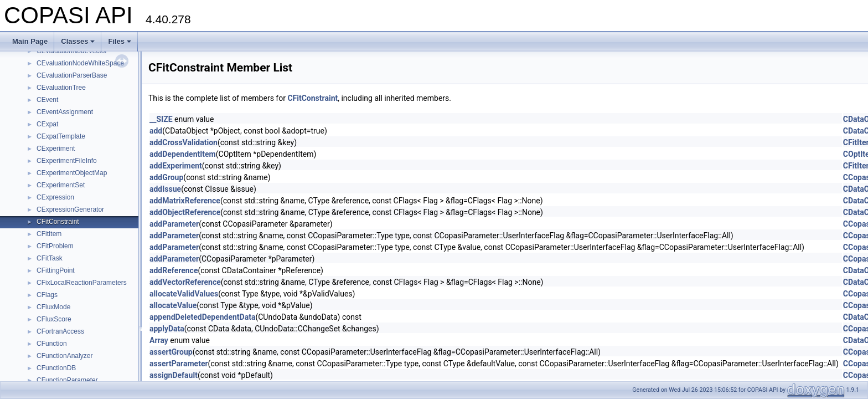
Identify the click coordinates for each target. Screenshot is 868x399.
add (156, 131)
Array (159, 340)
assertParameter (179, 364)
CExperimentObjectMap (72, 173)
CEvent (47, 100)
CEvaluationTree (61, 88)
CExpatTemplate (61, 136)
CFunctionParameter (67, 380)
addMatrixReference (185, 201)
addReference (174, 270)
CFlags (47, 295)
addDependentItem (183, 154)
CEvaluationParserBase (72, 75)
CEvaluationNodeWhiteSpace (80, 63)
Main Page (30, 41)
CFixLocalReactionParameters (82, 283)
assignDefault (174, 375)
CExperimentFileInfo (67, 161)
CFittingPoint (56, 270)
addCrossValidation (184, 142)
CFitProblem (55, 246)
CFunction (52, 344)
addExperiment (176, 166)
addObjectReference (185, 212)
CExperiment (56, 149)
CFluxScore (54, 319)
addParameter (174, 224)
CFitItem (49, 234)
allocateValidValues (184, 294)
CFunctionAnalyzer (64, 356)
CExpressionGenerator (70, 209)
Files (120, 41)
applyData (167, 329)
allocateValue (173, 305)
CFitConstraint (58, 222)
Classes (78, 41)
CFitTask (50, 258)
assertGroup (171, 352)
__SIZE (161, 119)
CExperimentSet (61, 185)
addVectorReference (185, 282)
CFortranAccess (60, 331)
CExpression (55, 197)
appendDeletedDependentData (202, 317)
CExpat (47, 124)
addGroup (166, 177)
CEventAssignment (65, 112)
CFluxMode (53, 307)
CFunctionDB (56, 368)
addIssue (165, 189)
